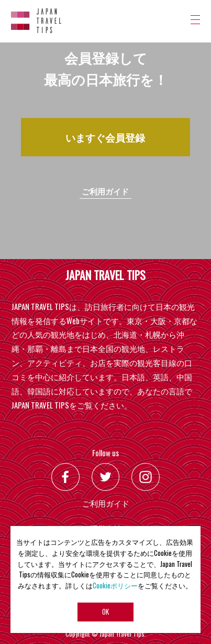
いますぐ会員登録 (105, 137)
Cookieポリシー (115, 586)
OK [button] (105, 612)
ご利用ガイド (105, 191)
